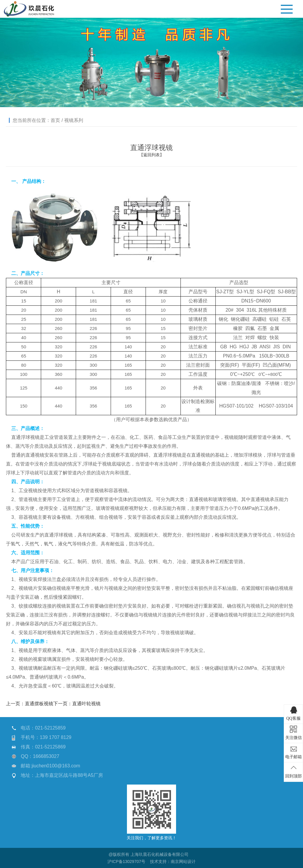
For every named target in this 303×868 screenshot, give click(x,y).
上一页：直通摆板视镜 (30, 704)
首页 (55, 120)
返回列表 (151, 155)
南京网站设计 (183, 861)
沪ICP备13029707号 (126, 861)
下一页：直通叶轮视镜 (77, 704)
